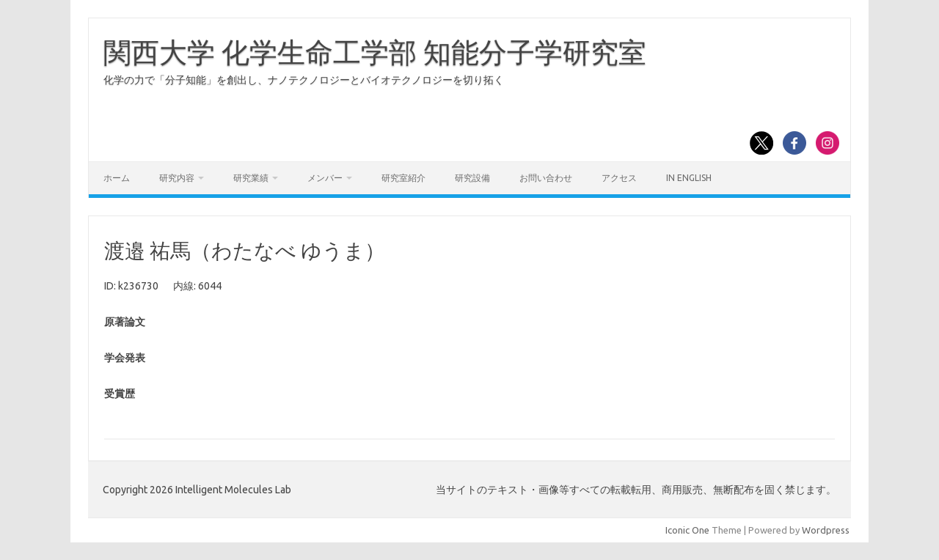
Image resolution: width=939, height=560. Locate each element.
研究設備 (472, 178)
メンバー (325, 178)
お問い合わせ (546, 178)
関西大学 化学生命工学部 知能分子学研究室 (375, 52)
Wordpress (826, 530)
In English (689, 178)
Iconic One (687, 530)
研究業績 (251, 178)
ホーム (117, 178)
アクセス (619, 178)
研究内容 (177, 178)
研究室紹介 (403, 178)
